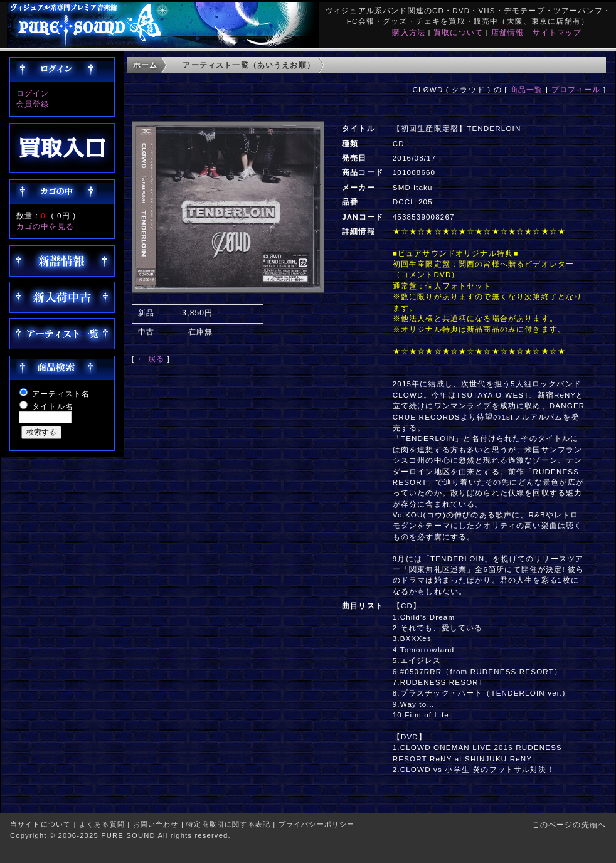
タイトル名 (53, 406)
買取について (458, 32)
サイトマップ (557, 32)
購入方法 (409, 32)
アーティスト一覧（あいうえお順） (249, 65)
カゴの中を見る (45, 226)
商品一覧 (527, 89)
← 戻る (151, 358)
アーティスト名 (61, 394)
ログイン (33, 93)
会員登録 (33, 104)
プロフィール (576, 89)
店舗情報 (508, 32)
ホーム (145, 65)
